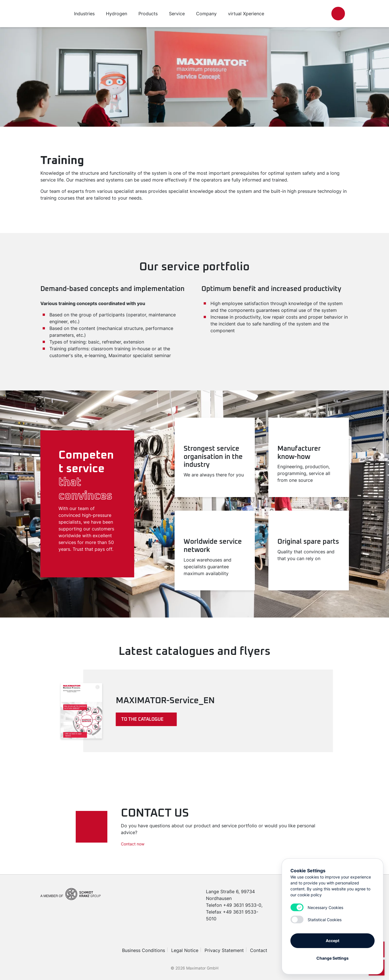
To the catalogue (142, 719)
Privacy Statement (224, 950)
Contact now (133, 844)
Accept (333, 941)
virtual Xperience (246, 14)
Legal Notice (185, 950)
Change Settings (333, 958)
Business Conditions (144, 950)
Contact (259, 950)
